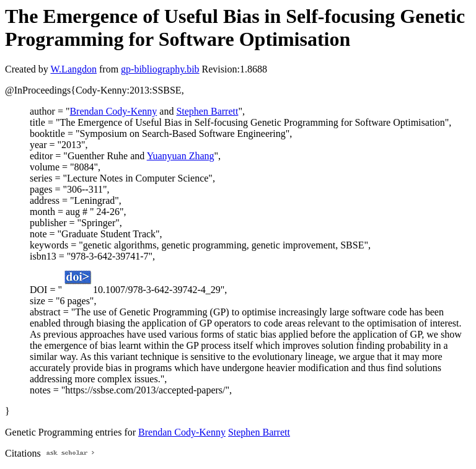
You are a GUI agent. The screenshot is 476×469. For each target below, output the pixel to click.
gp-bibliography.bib (160, 69)
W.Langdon (73, 69)
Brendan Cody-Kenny (113, 111)
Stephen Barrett (207, 111)
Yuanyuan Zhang (181, 156)
